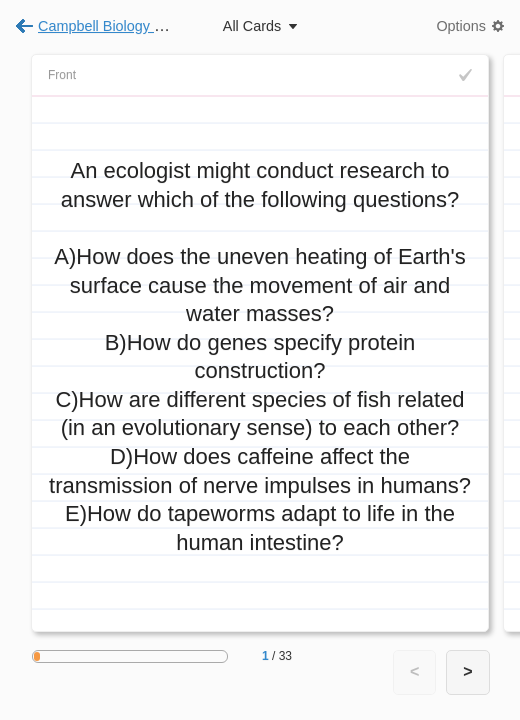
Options (461, 26)
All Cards (252, 26)
